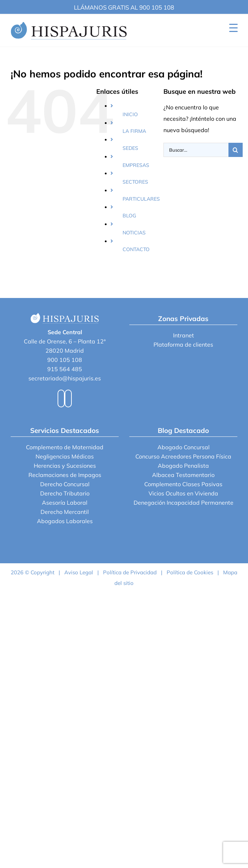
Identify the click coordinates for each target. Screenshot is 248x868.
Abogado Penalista (183, 466)
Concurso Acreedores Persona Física (183, 456)
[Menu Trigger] (233, 28)
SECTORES (135, 182)
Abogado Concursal (184, 447)
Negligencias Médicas (65, 456)
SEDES (130, 148)
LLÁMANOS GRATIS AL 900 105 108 (124, 7)
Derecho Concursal (65, 484)
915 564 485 (65, 369)
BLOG (129, 216)
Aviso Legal (79, 572)
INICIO (130, 114)
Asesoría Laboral (65, 503)
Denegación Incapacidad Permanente (184, 503)
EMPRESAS (136, 165)
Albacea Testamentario (183, 475)
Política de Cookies (190, 572)
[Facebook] (61, 398)
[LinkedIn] (68, 398)
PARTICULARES (141, 199)
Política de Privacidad (130, 572)
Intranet (184, 335)
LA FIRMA (134, 131)
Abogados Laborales (65, 521)
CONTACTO (136, 249)
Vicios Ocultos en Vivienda (183, 493)
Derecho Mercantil (65, 512)
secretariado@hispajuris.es (65, 378)
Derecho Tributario (65, 493)
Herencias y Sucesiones (65, 466)
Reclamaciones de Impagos (65, 475)
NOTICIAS (134, 233)
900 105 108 (65, 360)
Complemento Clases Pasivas (183, 484)
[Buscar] (236, 150)
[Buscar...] (196, 150)
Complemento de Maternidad (65, 447)
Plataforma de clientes (183, 345)
